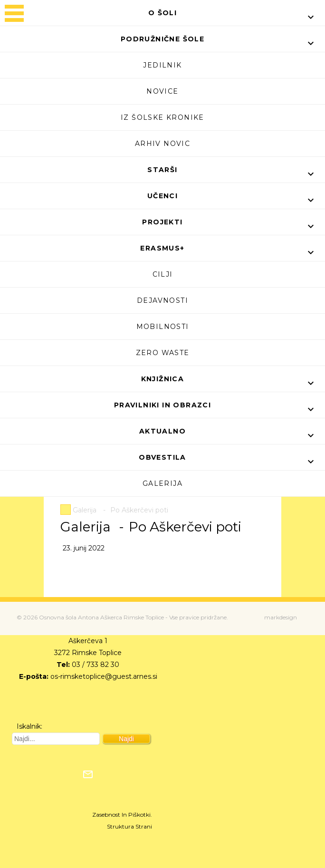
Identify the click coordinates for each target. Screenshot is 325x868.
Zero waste (163, 353)
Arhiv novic (162, 144)
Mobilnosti (163, 327)
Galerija (162, 483)
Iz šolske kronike (162, 117)
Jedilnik (162, 65)
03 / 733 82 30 (96, 665)
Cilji (163, 274)
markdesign (281, 617)
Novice (162, 91)
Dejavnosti (162, 300)
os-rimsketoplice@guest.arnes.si (104, 676)
